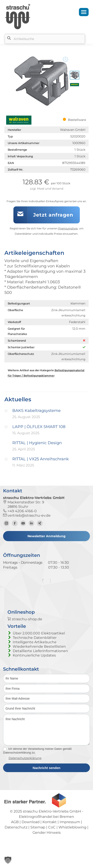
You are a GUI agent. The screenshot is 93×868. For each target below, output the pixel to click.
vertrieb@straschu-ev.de (27, 515)
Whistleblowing (72, 841)
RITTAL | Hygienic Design (37, 443)
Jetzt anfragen (53, 215)
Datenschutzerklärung (25, 772)
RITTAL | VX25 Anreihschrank (41, 459)
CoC (52, 841)
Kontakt (50, 836)
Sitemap (38, 841)
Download (31, 836)
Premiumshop (68, 228)
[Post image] (6, 411)
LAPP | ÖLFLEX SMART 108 (39, 427)
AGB (15, 836)
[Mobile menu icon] (84, 12)
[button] (8, 860)
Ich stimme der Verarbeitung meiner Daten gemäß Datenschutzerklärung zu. (37, 765)
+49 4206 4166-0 (20, 511)
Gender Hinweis (47, 847)
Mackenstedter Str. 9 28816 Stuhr (24, 504)
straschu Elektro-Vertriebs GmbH (52, 825)
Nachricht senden (47, 782)
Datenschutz (16, 841)
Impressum (70, 836)
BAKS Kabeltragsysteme (36, 411)
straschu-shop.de (25, 633)
